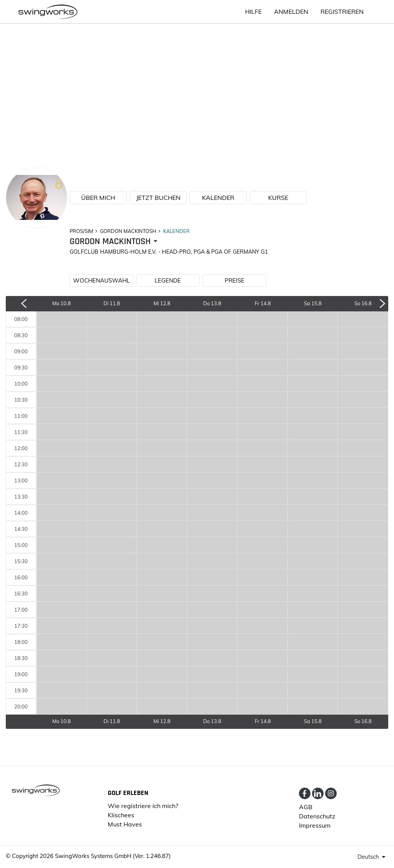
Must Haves (125, 824)
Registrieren (342, 12)
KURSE (278, 198)
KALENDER (218, 198)
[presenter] (115, 242)
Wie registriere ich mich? (143, 806)
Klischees (121, 815)
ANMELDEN (291, 12)
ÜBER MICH (98, 198)
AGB (306, 807)
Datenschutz (317, 816)
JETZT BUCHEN (158, 198)
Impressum (315, 825)
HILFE (253, 12)
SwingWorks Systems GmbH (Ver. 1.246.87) (113, 856)
